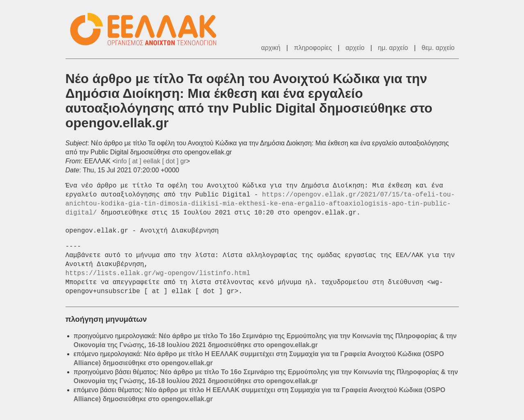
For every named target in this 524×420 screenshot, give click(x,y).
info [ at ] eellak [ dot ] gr (151, 161)
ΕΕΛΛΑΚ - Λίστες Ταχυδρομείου (147, 29)
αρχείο (355, 48)
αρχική (271, 48)
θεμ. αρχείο (438, 48)
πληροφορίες (313, 48)
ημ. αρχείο (393, 48)
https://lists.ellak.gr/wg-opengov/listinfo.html (158, 273)
